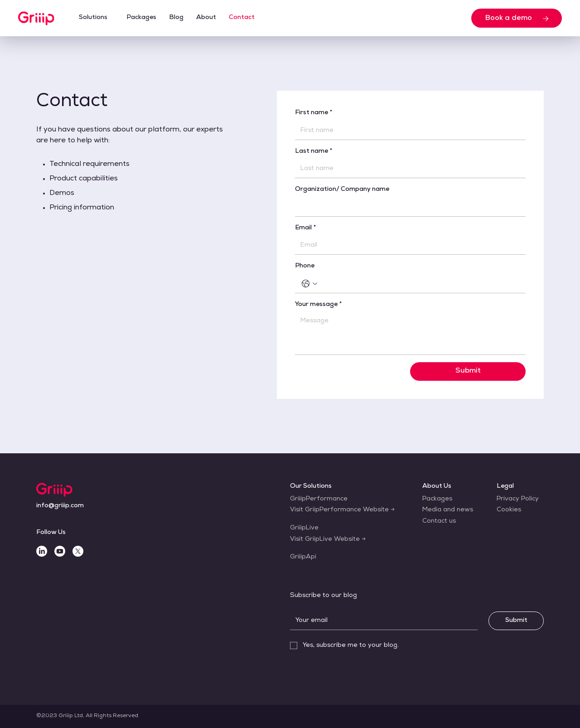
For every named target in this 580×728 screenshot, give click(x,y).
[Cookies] (509, 510)
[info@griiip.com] (60, 506)
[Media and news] (448, 510)
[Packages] (437, 500)
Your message (319, 305)
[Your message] (410, 334)
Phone (305, 266)
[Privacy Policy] (518, 500)
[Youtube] (60, 551)
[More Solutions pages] (112, 18)
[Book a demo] (517, 18)
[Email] (408, 245)
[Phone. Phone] (419, 284)
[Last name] (408, 169)
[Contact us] (439, 522)
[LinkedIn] (42, 551)
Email (306, 228)
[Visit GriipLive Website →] (328, 540)
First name (314, 113)
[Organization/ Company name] (408, 207)
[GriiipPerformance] (319, 500)
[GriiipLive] (304, 529)
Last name (314, 152)
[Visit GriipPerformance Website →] (342, 510)
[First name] (408, 131)
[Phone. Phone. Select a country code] (309, 284)
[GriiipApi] (303, 558)
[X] (78, 551)
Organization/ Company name (342, 189)
